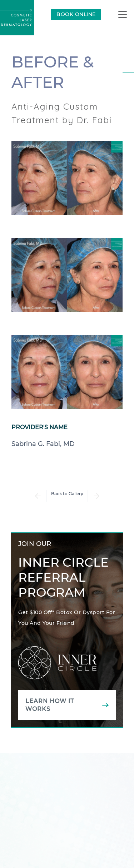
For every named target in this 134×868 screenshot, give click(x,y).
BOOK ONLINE (76, 14)
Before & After (53, 72)
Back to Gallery (67, 494)
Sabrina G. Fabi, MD (43, 444)
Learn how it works (50, 705)
